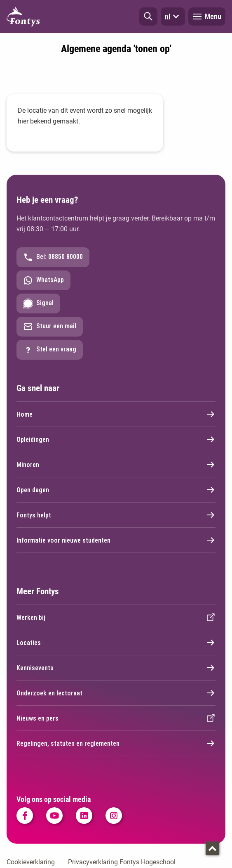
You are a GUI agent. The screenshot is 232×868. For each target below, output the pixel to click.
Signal (38, 304)
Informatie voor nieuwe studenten (116, 540)
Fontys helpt (116, 515)
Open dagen (116, 490)
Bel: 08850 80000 (53, 257)
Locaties (116, 643)
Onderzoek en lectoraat (116, 693)
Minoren (116, 465)
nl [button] (173, 17)
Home (116, 414)
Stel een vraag (50, 350)
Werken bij (116, 617)
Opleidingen (116, 439)
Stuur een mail (50, 327)
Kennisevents (116, 668)
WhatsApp (43, 280)
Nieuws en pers (116, 718)
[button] (148, 17)
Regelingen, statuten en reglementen (116, 743)
